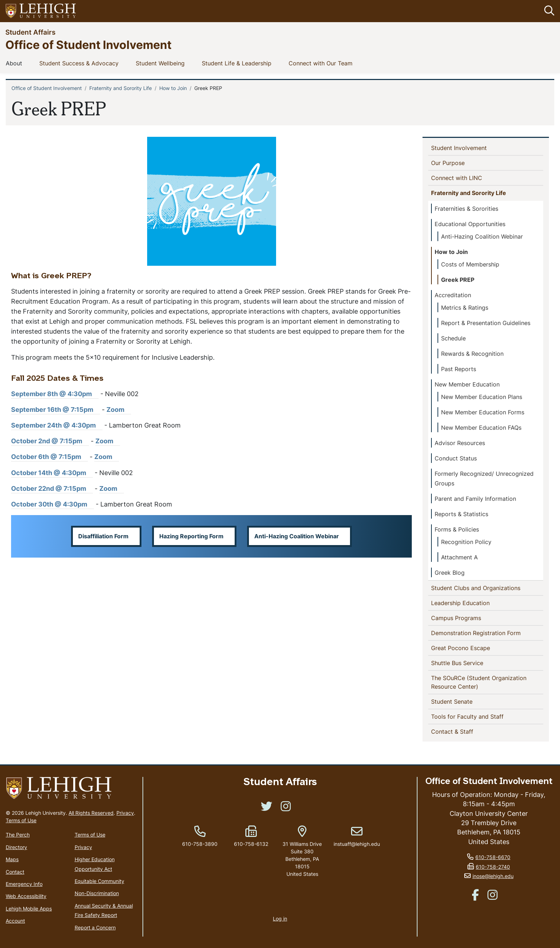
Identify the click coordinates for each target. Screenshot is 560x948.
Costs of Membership (470, 264)
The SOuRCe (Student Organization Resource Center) (479, 682)
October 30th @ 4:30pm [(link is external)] (52, 504)
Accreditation (453, 295)
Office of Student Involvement (88, 44)
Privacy (125, 813)
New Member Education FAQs (481, 428)
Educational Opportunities (470, 224)
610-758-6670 (493, 857)
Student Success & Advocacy (80, 63)
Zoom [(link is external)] (119, 410)
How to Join (173, 88)
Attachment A (459, 557)
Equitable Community (99, 881)
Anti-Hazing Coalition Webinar (482, 236)
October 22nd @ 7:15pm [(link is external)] (52, 488)
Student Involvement (471, 148)
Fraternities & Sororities (466, 209)
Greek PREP (458, 280)
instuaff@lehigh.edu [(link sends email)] (357, 837)
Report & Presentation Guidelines (486, 323)
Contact (15, 872)
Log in (280, 919)
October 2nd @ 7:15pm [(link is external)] (50, 441)
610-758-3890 (200, 844)
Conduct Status (456, 458)
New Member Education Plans (482, 397)
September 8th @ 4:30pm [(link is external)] (55, 394)
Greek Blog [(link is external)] (453, 573)
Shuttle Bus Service (469, 663)
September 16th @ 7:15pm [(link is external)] (56, 410)
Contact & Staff (464, 731)
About (15, 63)
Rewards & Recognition (472, 354)
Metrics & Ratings (465, 308)
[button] (548, 11)
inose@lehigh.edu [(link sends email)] (493, 876)
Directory (16, 847)
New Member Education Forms (483, 412)
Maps (12, 859)
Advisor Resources (460, 443)
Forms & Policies (457, 529)
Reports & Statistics (461, 514)
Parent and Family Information (475, 499)
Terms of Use (21, 821)
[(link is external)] (266, 809)
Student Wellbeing (162, 63)
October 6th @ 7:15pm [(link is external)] (49, 457)
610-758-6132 (251, 844)
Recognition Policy (466, 542)
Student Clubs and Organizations (477, 588)
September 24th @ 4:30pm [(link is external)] (57, 425)
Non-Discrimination (97, 894)
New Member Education (467, 384)
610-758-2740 (493, 867)
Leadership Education (462, 603)
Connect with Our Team (322, 63)
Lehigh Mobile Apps (29, 909)
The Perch (18, 835)
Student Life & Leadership (238, 63)
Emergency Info (24, 884)
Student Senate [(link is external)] (464, 701)
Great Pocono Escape (472, 648)
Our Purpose (459, 163)
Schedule (453, 338)
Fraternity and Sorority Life (121, 88)
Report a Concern (95, 927)
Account (15, 921)
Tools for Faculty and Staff (479, 716)
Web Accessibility (26, 896)
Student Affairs (30, 32)
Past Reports (459, 369)
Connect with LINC (468, 178)
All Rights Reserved (91, 813)
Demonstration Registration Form (487, 633)
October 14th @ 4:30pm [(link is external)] (52, 473)
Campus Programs (457, 618)
